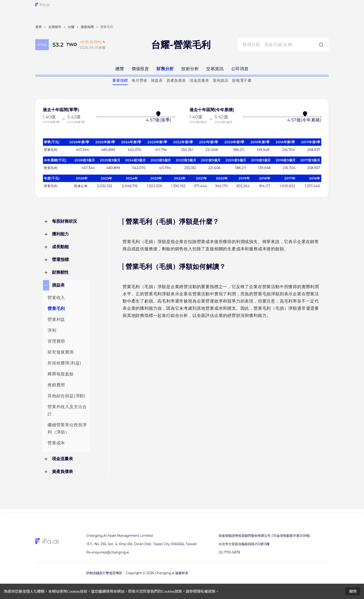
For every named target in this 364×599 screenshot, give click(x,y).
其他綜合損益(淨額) (67, 396)
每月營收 (139, 80)
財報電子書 (242, 80)
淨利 (52, 330)
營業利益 (56, 319)
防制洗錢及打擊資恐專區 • (105, 573)
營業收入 (56, 298)
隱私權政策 (206, 591)
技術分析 (190, 69)
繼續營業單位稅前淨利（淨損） (67, 428)
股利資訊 (221, 80)
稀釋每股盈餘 (61, 374)
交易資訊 (215, 69)
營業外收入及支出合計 (67, 410)
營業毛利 (56, 309)
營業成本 (56, 443)
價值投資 (140, 69)
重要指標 (120, 80)
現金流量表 (199, 80)
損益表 (157, 80)
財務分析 (165, 69)
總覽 (120, 69)
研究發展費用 (61, 352)
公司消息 (240, 69)
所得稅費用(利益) (64, 363)
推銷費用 (56, 385)
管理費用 (56, 341)
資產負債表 (176, 80)
